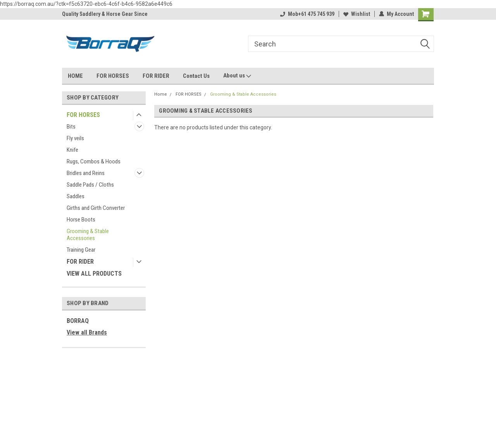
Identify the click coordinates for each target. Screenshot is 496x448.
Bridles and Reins (86, 173)
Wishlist (357, 14)
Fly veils (75, 138)
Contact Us (196, 76)
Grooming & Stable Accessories (88, 235)
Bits (71, 127)
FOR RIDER (156, 76)
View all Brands (87, 332)
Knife (72, 150)
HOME (75, 76)
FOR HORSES (113, 76)
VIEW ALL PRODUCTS (94, 274)
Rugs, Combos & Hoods (94, 161)
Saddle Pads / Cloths (90, 185)
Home (161, 94)
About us (237, 76)
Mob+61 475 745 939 (307, 14)
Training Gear (81, 250)
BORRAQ (78, 321)
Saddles (76, 196)
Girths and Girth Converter (96, 208)
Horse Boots (81, 220)
